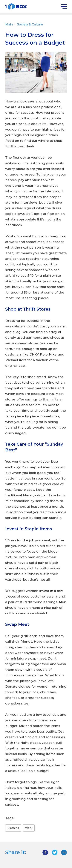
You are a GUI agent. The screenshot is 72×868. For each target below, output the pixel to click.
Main (11, 24)
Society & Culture (30, 24)
